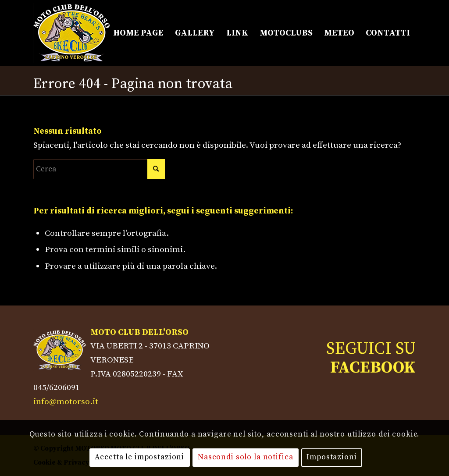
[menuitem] (138, 33)
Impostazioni (331, 457)
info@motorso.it (66, 401)
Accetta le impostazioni (139, 457)
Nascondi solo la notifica (246, 457)
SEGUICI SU (371, 358)
